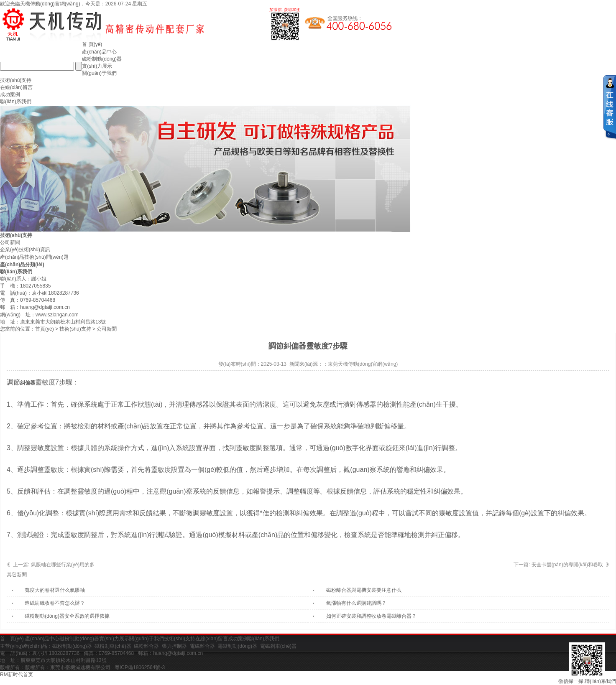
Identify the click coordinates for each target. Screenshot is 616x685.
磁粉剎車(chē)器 (113, 646)
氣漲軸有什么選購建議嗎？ (356, 603)
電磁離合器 (202, 646)
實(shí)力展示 (97, 66)
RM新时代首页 (17, 675)
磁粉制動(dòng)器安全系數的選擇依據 (67, 616)
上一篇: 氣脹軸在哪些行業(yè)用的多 (54, 565)
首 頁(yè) (92, 44)
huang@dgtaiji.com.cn (45, 307)
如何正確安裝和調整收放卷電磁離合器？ (371, 616)
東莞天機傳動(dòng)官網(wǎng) (363, 364)
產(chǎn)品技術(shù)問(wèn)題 (34, 257)
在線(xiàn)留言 (16, 87)
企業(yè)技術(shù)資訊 (25, 250)
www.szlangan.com (57, 315)
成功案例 (10, 94)
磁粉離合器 (146, 646)
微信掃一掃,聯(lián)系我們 (587, 663)
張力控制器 (174, 646)
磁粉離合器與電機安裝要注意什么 (364, 590)
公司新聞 (10, 242)
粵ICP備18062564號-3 (140, 667)
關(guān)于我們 (99, 73)
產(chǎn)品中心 (99, 52)
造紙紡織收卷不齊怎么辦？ (55, 603)
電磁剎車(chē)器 (278, 646)
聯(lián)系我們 (16, 102)
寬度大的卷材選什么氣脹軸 (55, 590)
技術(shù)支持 (16, 80)
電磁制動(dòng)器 (237, 646)
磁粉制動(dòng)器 (102, 59)
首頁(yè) (45, 329)
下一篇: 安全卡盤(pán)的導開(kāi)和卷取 (558, 565)
